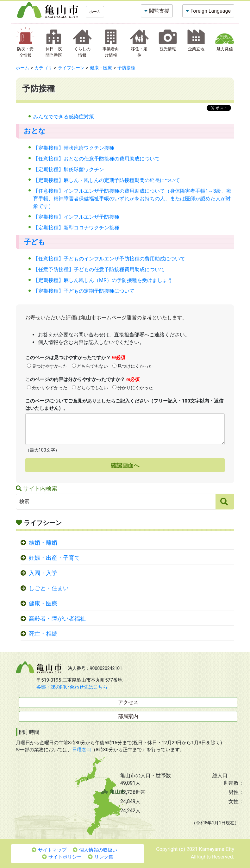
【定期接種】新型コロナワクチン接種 (76, 228)
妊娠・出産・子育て (54, 558)
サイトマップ (49, 850)
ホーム (95, 12)
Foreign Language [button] (211, 11)
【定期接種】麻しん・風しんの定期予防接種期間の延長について (107, 180)
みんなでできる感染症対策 (64, 117)
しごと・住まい (49, 588)
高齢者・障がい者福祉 (57, 619)
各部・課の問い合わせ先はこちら (72, 687)
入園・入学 (43, 573)
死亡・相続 (43, 634)
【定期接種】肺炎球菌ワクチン (69, 169)
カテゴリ (43, 68)
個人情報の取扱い (95, 850)
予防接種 (126, 68)
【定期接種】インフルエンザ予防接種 (76, 217)
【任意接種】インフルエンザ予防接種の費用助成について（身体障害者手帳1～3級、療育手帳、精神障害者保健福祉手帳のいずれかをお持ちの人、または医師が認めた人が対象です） (132, 199)
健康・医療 (101, 68)
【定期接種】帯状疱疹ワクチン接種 (74, 148)
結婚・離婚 (43, 543)
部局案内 (128, 716)
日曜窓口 (82, 750)
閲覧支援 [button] (159, 11)
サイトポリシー (62, 857)
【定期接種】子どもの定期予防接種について (84, 291)
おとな (35, 131)
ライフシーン (71, 68)
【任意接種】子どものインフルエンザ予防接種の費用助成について (109, 259)
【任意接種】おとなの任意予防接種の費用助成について (97, 159)
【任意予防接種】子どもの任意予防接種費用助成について (99, 269)
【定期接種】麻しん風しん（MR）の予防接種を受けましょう (103, 280)
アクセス (128, 702)
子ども (34, 242)
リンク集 (101, 857)
